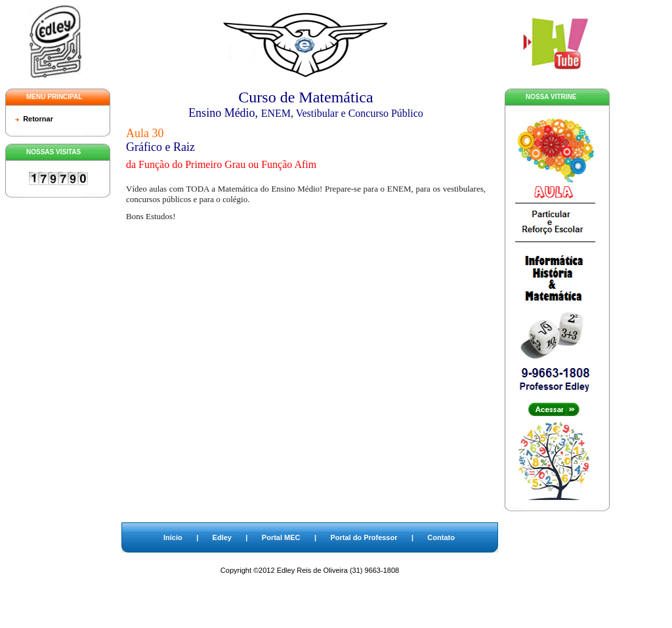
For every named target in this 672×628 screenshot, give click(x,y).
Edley (222, 537)
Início (173, 537)
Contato (441, 537)
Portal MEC (281, 537)
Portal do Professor (364, 537)
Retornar (38, 119)
